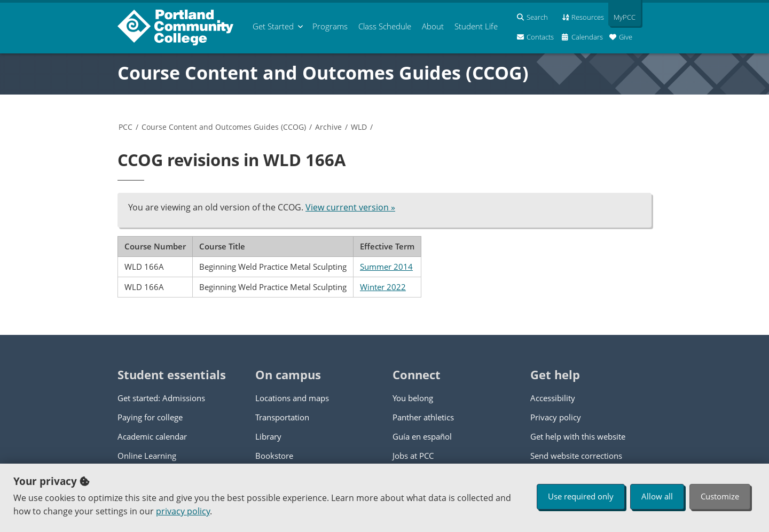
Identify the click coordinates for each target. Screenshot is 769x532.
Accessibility (553, 398)
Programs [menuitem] (330, 26)
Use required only (581, 496)
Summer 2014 (386, 267)
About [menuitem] (433, 26)
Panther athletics (423, 417)
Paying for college (150, 417)
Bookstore (274, 456)
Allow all (657, 496)
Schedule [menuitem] (385, 26)
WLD (359, 127)
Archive (328, 127)
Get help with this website (578, 436)
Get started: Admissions (161, 398)
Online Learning (147, 456)
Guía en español (422, 436)
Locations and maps (292, 398)
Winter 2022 (383, 287)
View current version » (350, 207)
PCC (125, 127)
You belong (413, 398)
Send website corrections (576, 456)
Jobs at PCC (413, 456)
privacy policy (183, 511)
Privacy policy (556, 417)
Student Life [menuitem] (476, 26)
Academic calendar (152, 436)
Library (268, 436)
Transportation (282, 417)
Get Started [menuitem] (273, 26)
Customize (720, 496)
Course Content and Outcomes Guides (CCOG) (323, 73)
